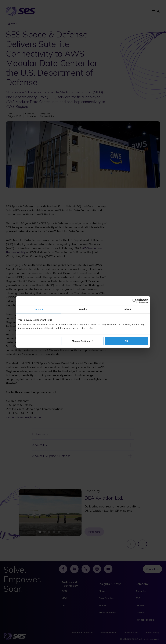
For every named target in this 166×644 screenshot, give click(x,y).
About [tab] (128, 309)
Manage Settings (83, 341)
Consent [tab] (38, 309)
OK (126, 341)
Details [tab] (83, 309)
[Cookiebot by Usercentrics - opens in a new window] (135, 301)
